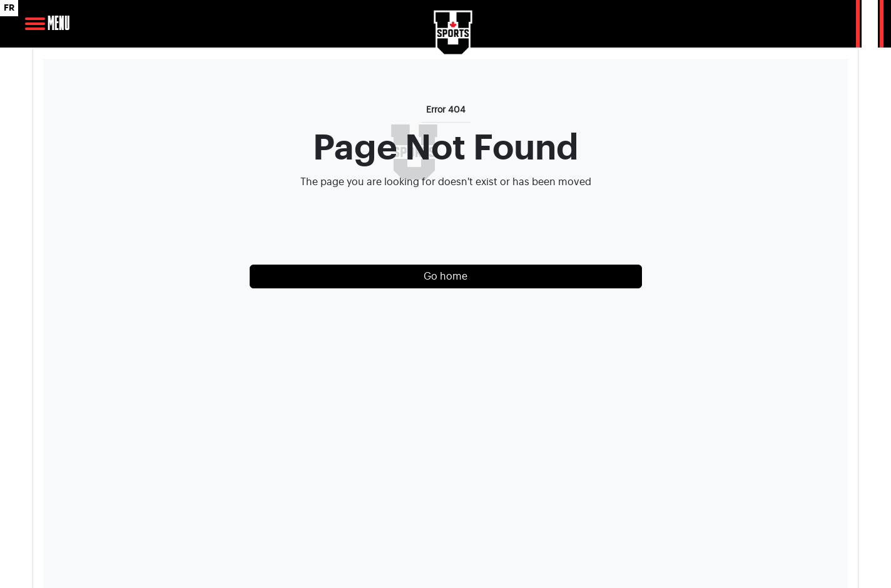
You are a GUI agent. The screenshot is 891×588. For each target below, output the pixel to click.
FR (9, 8)
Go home (445, 276)
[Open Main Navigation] (35, 24)
